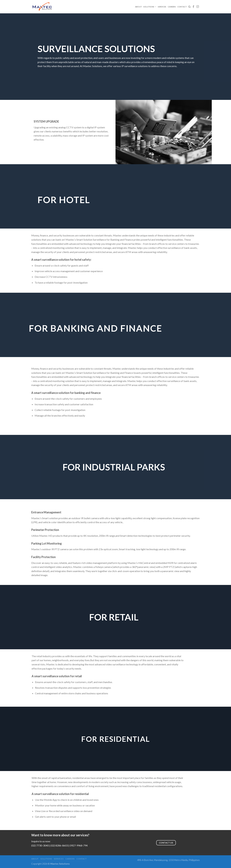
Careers (172, 7)
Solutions (150, 7)
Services (162, 7)
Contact (182, 7)
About (138, 7)
